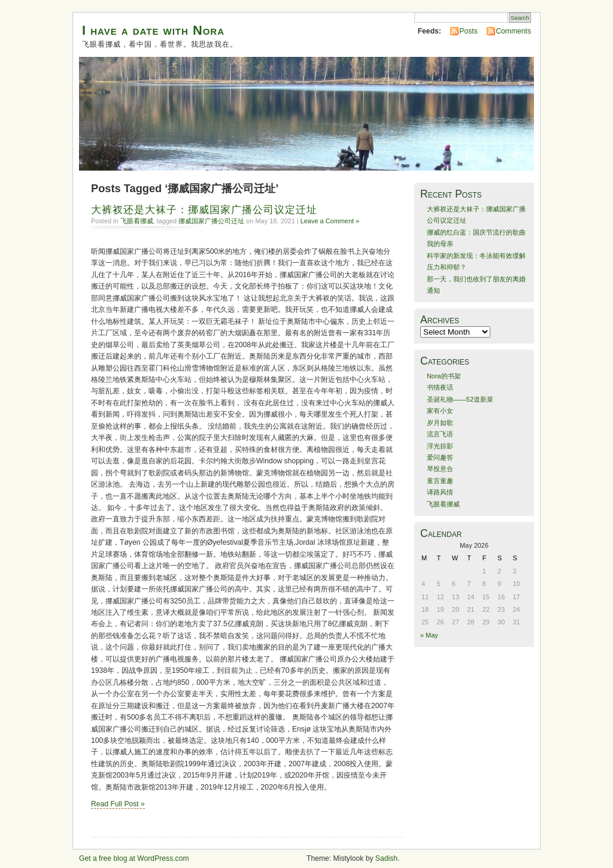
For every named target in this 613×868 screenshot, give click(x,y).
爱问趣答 (440, 457)
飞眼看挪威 (137, 221)
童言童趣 (440, 481)
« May (429, 635)
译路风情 (440, 492)
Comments (513, 31)
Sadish (386, 858)
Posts (468, 31)
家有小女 (440, 411)
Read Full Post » (118, 804)
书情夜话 (440, 387)
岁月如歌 (440, 423)
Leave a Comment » (330, 221)
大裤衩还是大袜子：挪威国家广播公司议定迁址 (204, 210)
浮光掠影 (440, 446)
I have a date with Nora (153, 30)
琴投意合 (440, 469)
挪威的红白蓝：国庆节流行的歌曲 (476, 232)
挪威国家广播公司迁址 (211, 221)
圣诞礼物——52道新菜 (460, 399)
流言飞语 (440, 434)
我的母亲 (440, 244)
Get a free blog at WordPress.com (134, 858)
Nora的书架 (444, 376)
